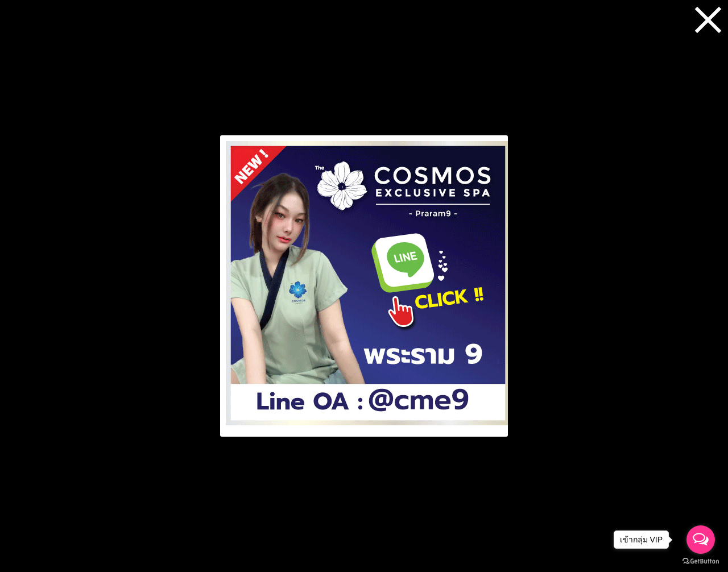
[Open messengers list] (701, 540)
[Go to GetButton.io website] (701, 561)
